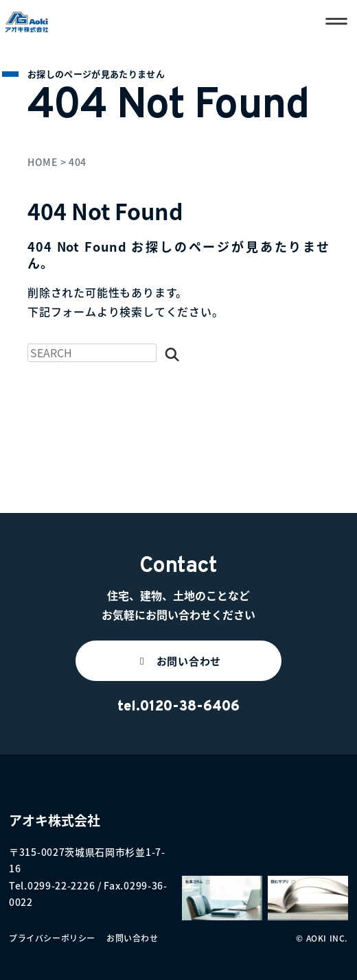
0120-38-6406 (190, 707)
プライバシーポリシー (52, 938)
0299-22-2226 (61, 885)
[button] (178, 661)
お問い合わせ (133, 938)
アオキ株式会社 (55, 820)
